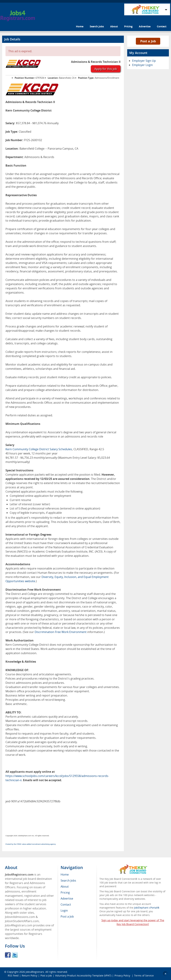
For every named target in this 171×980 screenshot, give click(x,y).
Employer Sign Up (144, 61)
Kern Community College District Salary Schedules (39, 449)
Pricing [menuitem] (65, 892)
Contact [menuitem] (66, 904)
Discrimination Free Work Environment (61, 632)
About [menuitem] (65, 886)
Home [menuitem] (65, 875)
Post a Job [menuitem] (67, 916)
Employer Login (142, 65)
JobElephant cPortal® (147, 908)
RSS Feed (13, 976)
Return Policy (30, 976)
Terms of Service (144, 976)
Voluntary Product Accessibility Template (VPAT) (83, 976)
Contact (162, 26)
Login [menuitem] (64, 910)
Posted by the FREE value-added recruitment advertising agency (31, 844)
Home (80, 26)
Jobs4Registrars (35, 972)
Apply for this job (106, 69)
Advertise (145, 26)
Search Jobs (97, 26)
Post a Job (148, 41)
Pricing (128, 26)
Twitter (15, 955)
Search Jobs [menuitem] (68, 881)
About (114, 26)
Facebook (8, 955)
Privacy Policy (123, 976)
